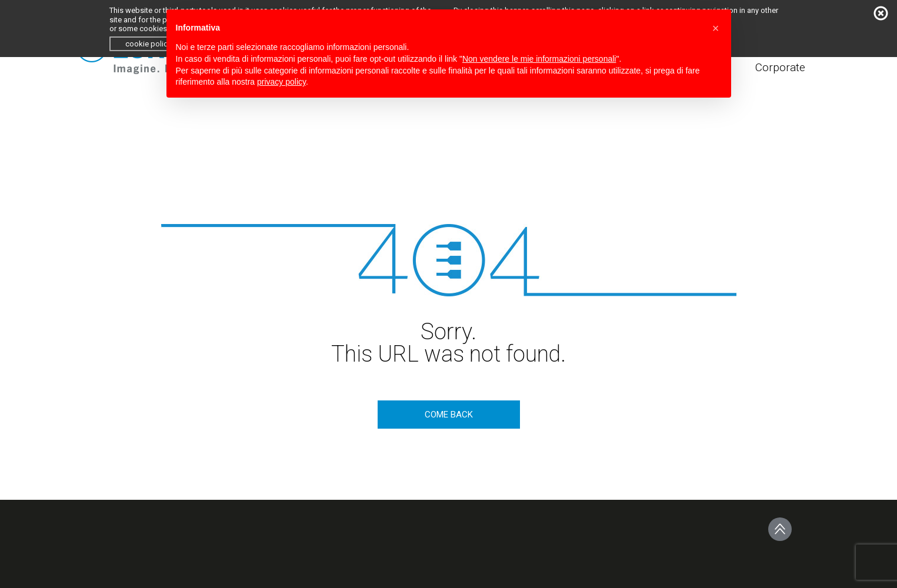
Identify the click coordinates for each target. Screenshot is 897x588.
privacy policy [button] (281, 82)
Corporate (780, 67)
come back (449, 415)
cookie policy (148, 44)
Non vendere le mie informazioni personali (539, 59)
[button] (716, 28)
